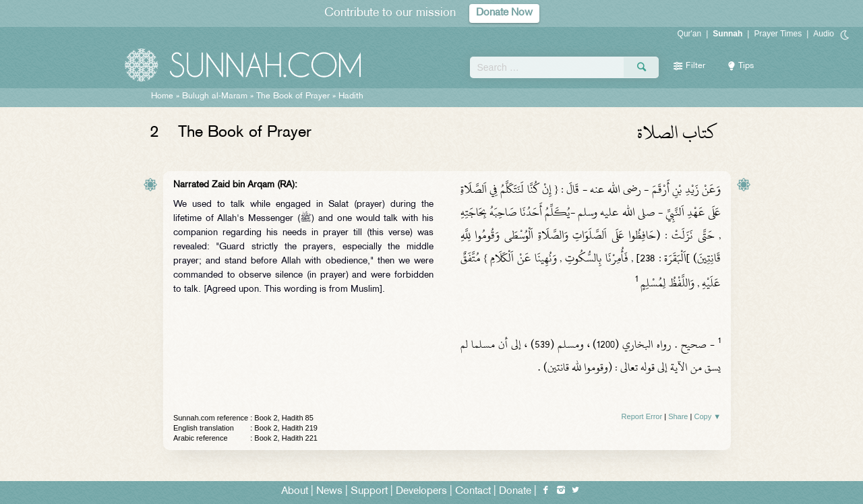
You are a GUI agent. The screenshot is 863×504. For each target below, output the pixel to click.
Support (369, 492)
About (295, 492)
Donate (515, 492)
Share (678, 416)
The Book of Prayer (293, 96)
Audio (824, 34)
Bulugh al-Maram (215, 96)
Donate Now (504, 13)
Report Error (642, 416)
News (329, 492)
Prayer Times (778, 34)
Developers (421, 492)
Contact (473, 492)
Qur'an (690, 34)
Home (162, 96)
